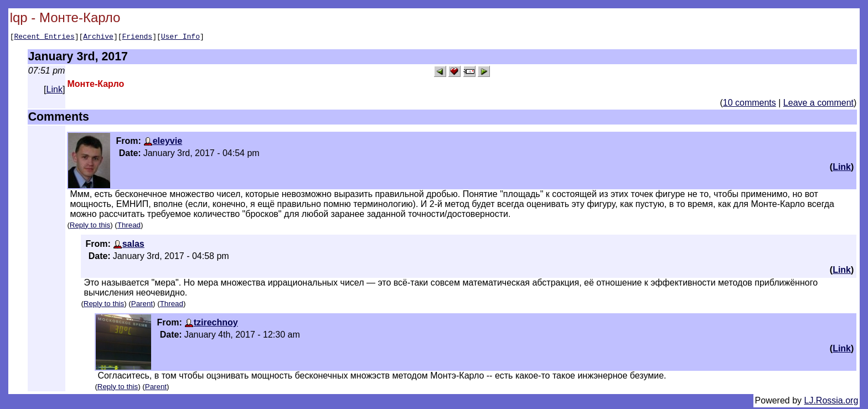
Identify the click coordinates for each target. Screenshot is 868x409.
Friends (138, 38)
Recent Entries (44, 38)
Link (55, 91)
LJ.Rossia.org (831, 402)
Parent (142, 305)
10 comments (750, 104)
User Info (180, 38)
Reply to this (90, 227)
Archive (98, 38)
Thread (129, 227)
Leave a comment (818, 104)
